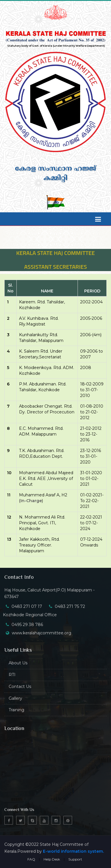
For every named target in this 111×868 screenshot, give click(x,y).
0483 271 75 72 (70, 606)
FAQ (31, 859)
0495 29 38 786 (27, 625)
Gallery (15, 698)
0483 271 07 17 (27, 606)
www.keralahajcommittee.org (42, 633)
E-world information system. (73, 851)
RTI (12, 675)
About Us (18, 663)
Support (75, 859)
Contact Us (20, 687)
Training (16, 710)
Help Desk (52, 859)
